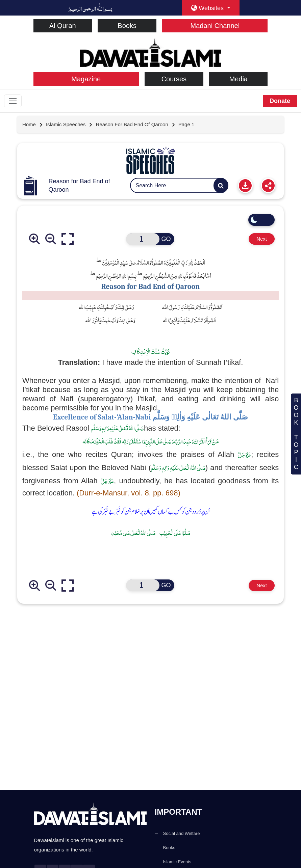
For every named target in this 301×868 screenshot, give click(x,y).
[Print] (245, 186)
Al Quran (63, 26)
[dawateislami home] (150, 52)
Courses (174, 79)
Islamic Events (177, 862)
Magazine (86, 79)
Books (127, 26)
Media (238, 79)
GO (165, 240)
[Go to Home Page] (33, 125)
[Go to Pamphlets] (151, 161)
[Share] (268, 186)
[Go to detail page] (69, 125)
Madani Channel (215, 26)
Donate (280, 101)
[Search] (221, 186)
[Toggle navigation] (14, 101)
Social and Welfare (182, 833)
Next (258, 240)
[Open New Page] (142, 240)
